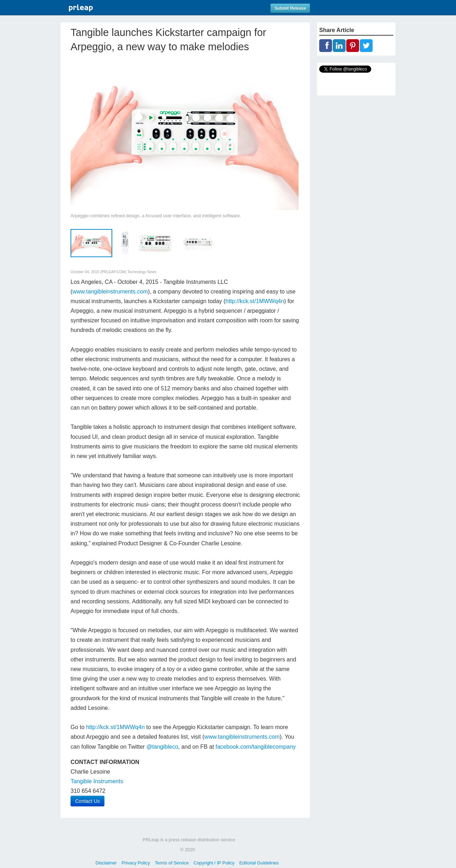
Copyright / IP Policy (214, 863)
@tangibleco (162, 747)
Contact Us (87, 801)
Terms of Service (172, 863)
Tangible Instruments (97, 781)
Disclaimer (106, 863)
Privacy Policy (136, 863)
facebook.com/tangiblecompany (256, 747)
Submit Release (290, 8)
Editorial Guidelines (259, 863)
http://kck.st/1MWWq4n (255, 301)
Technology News (142, 272)
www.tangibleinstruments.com (110, 292)
